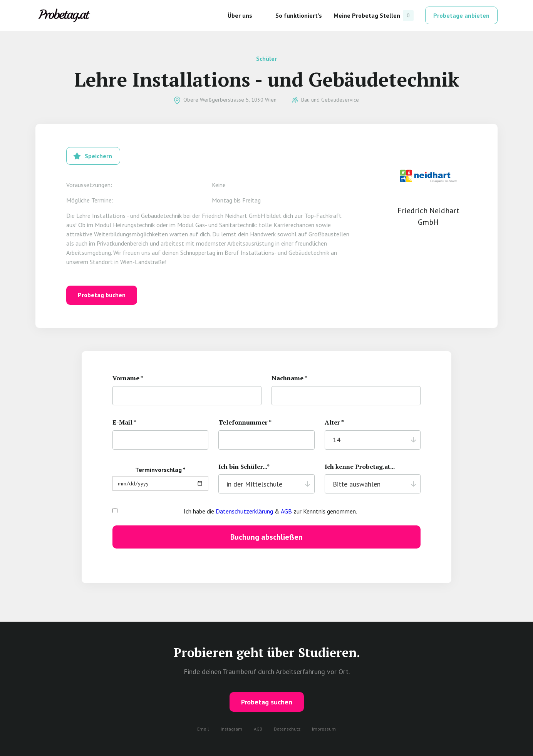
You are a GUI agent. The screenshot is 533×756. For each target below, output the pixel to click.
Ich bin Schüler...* (244, 467)
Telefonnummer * (245, 422)
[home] (64, 15)
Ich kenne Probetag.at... (360, 467)
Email (203, 729)
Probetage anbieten (461, 15)
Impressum (324, 729)
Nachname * (289, 378)
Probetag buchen (102, 295)
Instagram (231, 729)
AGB (286, 511)
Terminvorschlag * (160, 470)
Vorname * (128, 378)
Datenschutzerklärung (244, 511)
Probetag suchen (267, 702)
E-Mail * (124, 422)
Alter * (334, 422)
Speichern (98, 156)
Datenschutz (287, 729)
